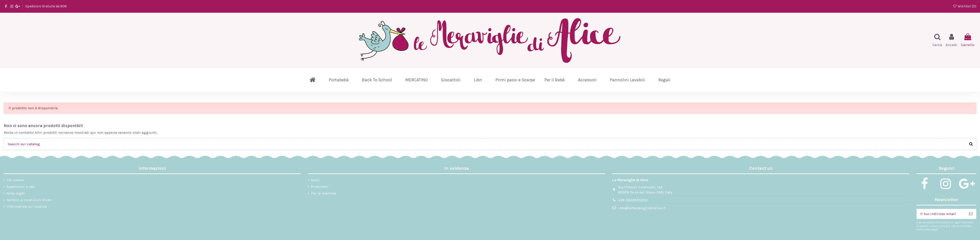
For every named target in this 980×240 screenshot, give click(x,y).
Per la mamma (323, 193)
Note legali (16, 193)
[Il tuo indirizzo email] (941, 214)
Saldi (315, 180)
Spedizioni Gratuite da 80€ (46, 6)
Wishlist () (964, 6)
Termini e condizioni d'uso (29, 200)
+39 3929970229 (633, 200)
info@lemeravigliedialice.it (642, 208)
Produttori (320, 187)
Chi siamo (15, 180)
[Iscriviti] (971, 214)
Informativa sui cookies (27, 206)
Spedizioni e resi (21, 187)
